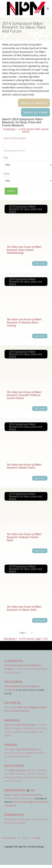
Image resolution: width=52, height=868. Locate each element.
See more (40, 263)
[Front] (19, 8)
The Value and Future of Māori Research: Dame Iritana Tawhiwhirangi (24, 250)
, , (13, 795)
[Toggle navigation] (48, 8)
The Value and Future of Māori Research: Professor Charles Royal (24, 537)
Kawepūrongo (15, 790)
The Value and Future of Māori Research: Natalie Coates (24, 466)
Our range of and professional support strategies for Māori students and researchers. (25, 753)
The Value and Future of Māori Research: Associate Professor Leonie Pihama (24, 395)
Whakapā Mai (14, 815)
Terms (24, 838)
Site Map (37, 838)
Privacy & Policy (9, 838)
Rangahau (12, 720)
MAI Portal (13, 703)
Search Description (15, 138)
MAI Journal (14, 682)
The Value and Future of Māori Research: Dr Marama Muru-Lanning (24, 322)
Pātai (7, 174)
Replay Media (14, 766)
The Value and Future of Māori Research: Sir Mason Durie (24, 608)
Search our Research (34, 103)
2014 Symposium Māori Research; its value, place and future (26, 209)
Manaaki (11, 745)
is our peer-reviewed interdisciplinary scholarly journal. (26, 669)
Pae (6, 158)
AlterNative (14, 661)
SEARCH (11, 191)
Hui (33, 790)
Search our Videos (35, 112)
